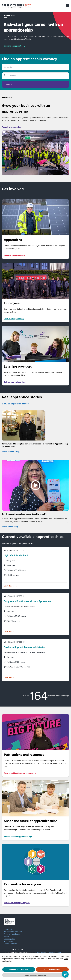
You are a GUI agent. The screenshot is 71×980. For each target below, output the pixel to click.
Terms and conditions (12, 934)
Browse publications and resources (20, 773)
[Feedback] (65, 974)
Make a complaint (10, 944)
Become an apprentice (14, 46)
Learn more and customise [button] (35, 975)
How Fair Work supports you (17, 903)
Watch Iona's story (11, 526)
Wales (43, 952)
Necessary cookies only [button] (19, 969)
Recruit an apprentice (12, 127)
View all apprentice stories (15, 404)
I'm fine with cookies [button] (52, 969)
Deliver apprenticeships (15, 382)
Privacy (6, 937)
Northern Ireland (55, 952)
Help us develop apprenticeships (19, 836)
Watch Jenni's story (11, 451)
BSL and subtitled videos (13, 932)
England (37, 952)
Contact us (8, 929)
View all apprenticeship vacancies (18, 543)
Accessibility (8, 941)
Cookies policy (9, 939)
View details (9, 586)
